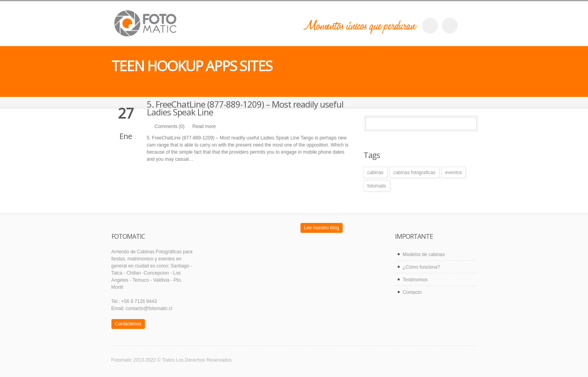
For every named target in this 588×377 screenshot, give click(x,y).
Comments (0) (170, 126)
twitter (450, 26)
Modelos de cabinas (424, 254)
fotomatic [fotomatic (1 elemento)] (377, 186)
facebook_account (430, 26)
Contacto (412, 292)
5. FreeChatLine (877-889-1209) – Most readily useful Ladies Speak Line (245, 108)
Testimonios (415, 280)
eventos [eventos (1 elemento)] (454, 173)
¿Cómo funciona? (422, 267)
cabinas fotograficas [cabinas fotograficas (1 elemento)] (415, 173)
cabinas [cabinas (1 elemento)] (376, 173)
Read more (204, 126)
